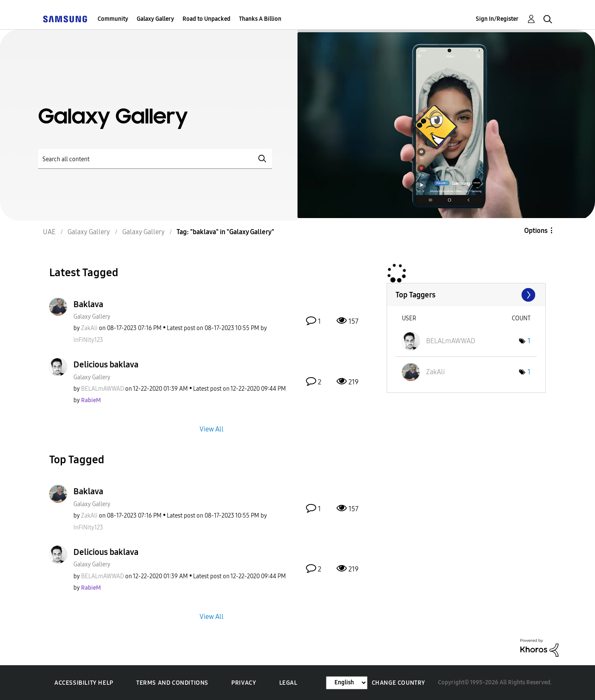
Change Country (399, 683)
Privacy (244, 683)
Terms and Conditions (172, 683)
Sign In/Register (497, 19)
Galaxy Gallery (155, 19)
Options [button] (536, 231)
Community (113, 19)
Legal (288, 683)
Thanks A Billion (260, 19)
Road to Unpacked (206, 19)
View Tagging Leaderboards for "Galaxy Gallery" (466, 295)
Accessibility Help (84, 683)
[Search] (155, 159)
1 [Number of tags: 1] (529, 341)
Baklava (88, 304)
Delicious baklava (106, 364)
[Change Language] (347, 683)
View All (212, 429)
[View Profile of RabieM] (91, 400)
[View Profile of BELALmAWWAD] (102, 389)
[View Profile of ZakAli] (89, 328)
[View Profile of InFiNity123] (88, 340)
